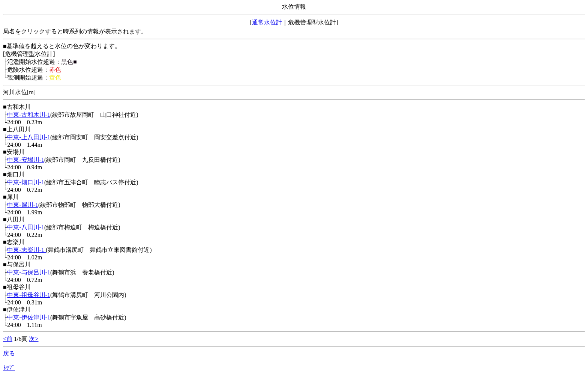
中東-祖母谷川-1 (29, 295)
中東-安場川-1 (26, 160)
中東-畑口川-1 (26, 182)
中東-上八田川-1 (29, 137)
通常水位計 (267, 22)
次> (34, 339)
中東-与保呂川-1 (29, 272)
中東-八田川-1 (26, 227)
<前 (8, 339)
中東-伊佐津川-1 (29, 317)
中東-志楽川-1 (26, 250)
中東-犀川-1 (23, 205)
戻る (9, 353)
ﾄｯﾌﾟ (9, 368)
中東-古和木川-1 (29, 115)
